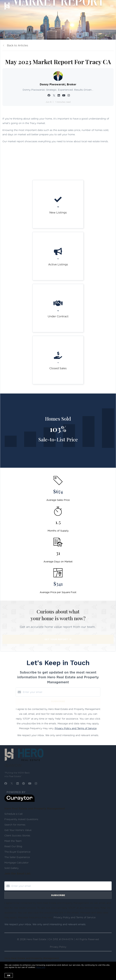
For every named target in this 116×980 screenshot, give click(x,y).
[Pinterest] (23, 783)
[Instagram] (36, 783)
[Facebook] (6, 783)
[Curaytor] (19, 801)
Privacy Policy (58, 947)
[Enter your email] (61, 692)
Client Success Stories (17, 835)
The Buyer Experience (17, 852)
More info (41, 967)
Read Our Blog (13, 846)
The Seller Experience (17, 857)
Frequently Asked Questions (21, 819)
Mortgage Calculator (16, 863)
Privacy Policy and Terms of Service (76, 728)
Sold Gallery (11, 868)
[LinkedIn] (18, 783)
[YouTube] (30, 783)
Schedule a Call (13, 814)
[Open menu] (112, 6)
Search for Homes (15, 825)
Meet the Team (13, 841)
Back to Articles (18, 45)
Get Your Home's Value (18, 830)
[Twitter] (12, 783)
